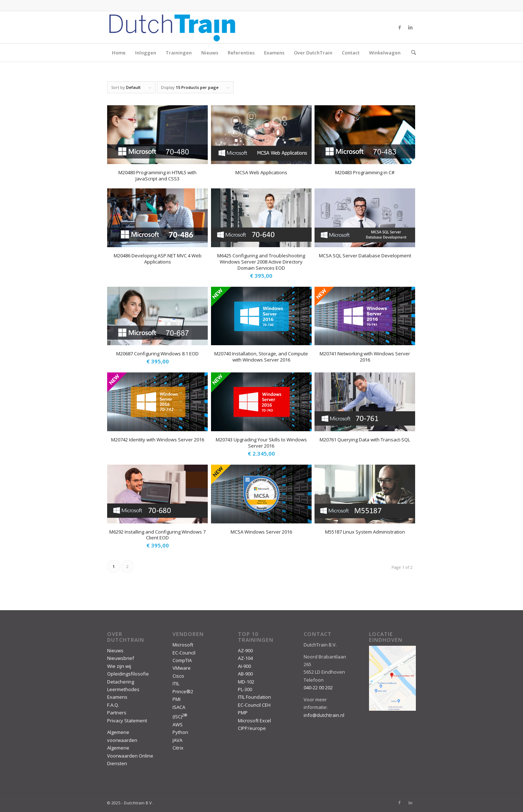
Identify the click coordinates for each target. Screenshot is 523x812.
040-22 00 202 (318, 687)
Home (119, 53)
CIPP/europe (252, 728)
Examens (274, 53)
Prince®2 (183, 691)
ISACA (179, 707)
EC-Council (184, 653)
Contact (351, 53)
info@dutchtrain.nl (324, 715)
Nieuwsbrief (121, 658)
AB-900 (245, 674)
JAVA (177, 740)
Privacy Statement (127, 721)
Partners (117, 713)
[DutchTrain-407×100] (172, 27)
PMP (243, 713)
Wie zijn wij (119, 666)
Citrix (178, 748)
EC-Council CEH (254, 705)
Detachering (121, 682)
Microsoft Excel (254, 721)
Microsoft (183, 645)
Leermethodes (123, 689)
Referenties (241, 53)
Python (180, 732)
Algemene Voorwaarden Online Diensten (130, 756)
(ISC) (180, 717)
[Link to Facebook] (400, 27)
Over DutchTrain (313, 53)
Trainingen (179, 53)
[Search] (411, 53)
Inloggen (146, 53)
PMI (177, 699)
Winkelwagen (385, 53)
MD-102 (246, 682)
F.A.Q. (113, 705)
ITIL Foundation (254, 697)
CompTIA (182, 660)
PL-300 (245, 689)
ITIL (176, 684)
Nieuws (210, 53)
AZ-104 (245, 658)
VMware (182, 668)
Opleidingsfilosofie (128, 674)
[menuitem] (411, 53)
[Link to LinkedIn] (410, 27)
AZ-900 (245, 650)
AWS (178, 725)
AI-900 (244, 666)
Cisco (178, 676)
